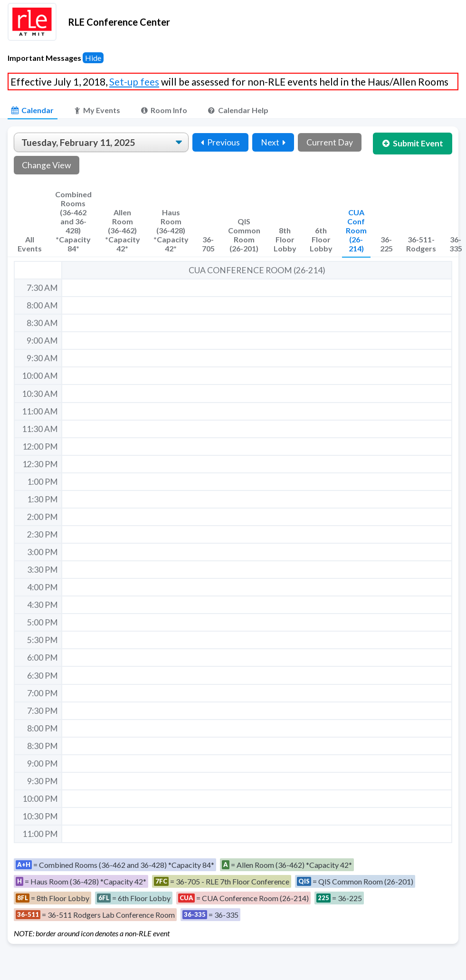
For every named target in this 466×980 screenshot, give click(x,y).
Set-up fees (134, 82)
